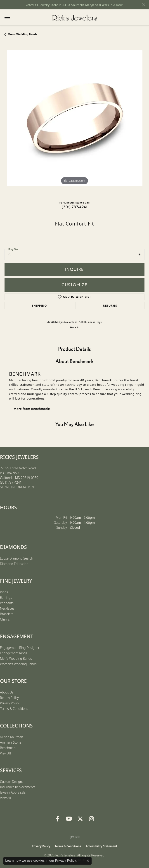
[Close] (143, 5)
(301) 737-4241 (75, 207)
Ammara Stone (11, 742)
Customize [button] (74, 285)
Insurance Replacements (18, 787)
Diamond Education (14, 564)
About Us (7, 692)
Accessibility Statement (101, 846)
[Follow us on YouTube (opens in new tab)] (69, 819)
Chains (5, 619)
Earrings (6, 598)
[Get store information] (17, 487)
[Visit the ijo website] (74, 837)
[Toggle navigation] (7, 17)
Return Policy (9, 698)
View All (5, 753)
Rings (4, 592)
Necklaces (7, 608)
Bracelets (7, 614)
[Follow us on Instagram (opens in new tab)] (92, 819)
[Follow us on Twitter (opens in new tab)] (80, 819)
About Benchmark (74, 361)
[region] (74, 120)
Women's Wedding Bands (18, 664)
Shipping (39, 306)
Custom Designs (12, 782)
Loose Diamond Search (17, 558)
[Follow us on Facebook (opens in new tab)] (58, 819)
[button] (16, 18)
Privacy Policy (9, 703)
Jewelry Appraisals (13, 792)
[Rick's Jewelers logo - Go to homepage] (75, 18)
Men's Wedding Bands (22, 34)
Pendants (7, 603)
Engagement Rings (14, 653)
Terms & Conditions (14, 709)
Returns (110, 306)
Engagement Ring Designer (20, 648)
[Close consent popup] (88, 861)
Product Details (74, 349)
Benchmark (8, 748)
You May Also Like (74, 424)
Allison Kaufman (12, 737)
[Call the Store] (11, 482)
